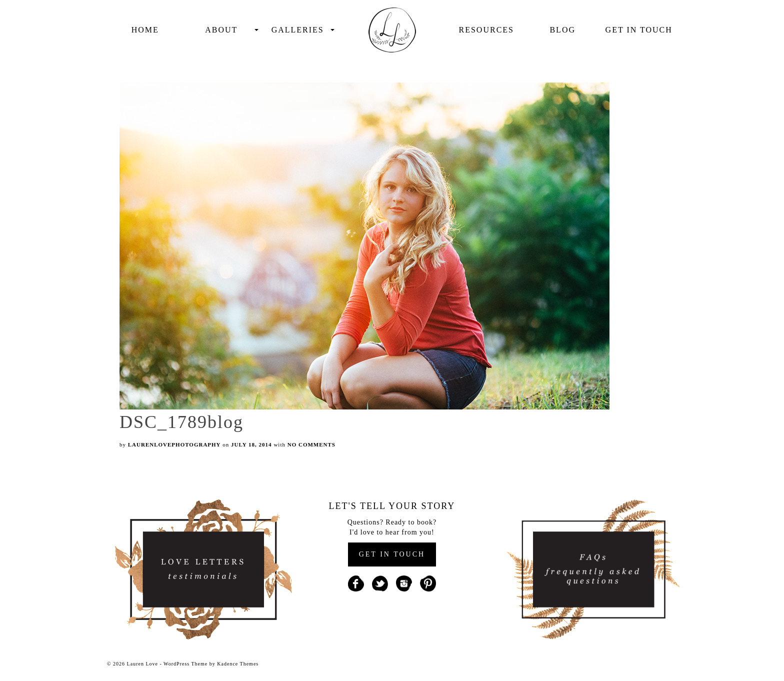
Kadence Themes (238, 664)
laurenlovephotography (174, 444)
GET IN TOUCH (392, 554)
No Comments (311, 444)
